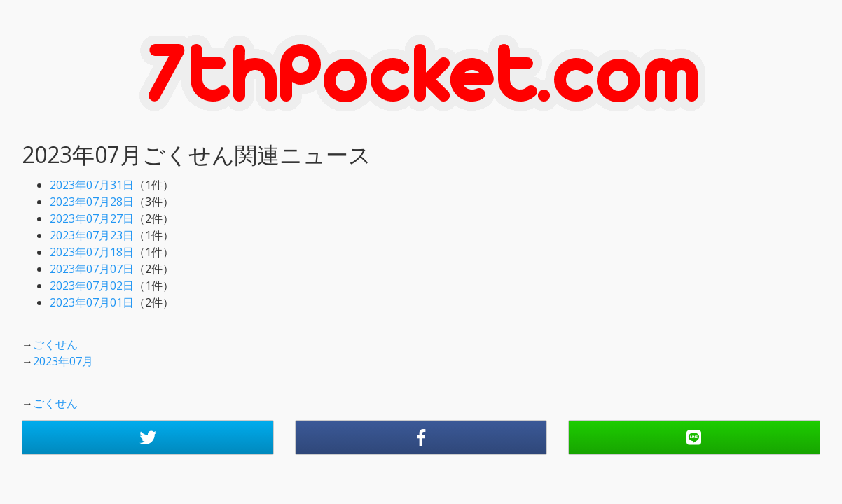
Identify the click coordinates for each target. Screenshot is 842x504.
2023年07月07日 (92, 269)
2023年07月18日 (92, 252)
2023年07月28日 (92, 202)
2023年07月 (63, 361)
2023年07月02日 (92, 286)
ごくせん (55, 344)
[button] (148, 437)
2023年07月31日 (92, 185)
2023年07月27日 (92, 218)
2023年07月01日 (92, 302)
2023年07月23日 (92, 235)
